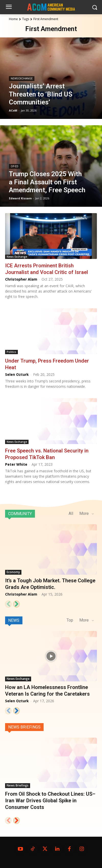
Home (13, 19)
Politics (11, 352)
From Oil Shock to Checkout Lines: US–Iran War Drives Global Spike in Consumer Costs (50, 801)
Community (20, 514)
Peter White (16, 464)
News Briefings (24, 727)
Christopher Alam (21, 279)
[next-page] (16, 604)
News (14, 620)
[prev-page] (8, 604)
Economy (13, 572)
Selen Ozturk (17, 374)
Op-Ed (15, 166)
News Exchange (22, 79)
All (71, 513)
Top (70, 620)
